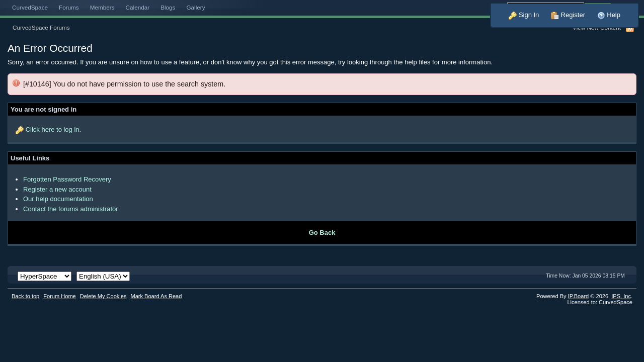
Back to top (25, 296)
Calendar (138, 7)
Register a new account (57, 189)
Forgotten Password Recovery (67, 179)
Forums (69, 7)
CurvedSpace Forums (41, 27)
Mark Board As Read (156, 296)
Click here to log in (53, 129)
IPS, (621, 296)
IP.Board (579, 296)
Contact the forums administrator (71, 209)
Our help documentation (58, 199)
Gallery (195, 7)
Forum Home (59, 296)
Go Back (322, 233)
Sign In (524, 15)
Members (102, 7)
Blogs (168, 7)
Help (609, 15)
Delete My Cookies (103, 296)
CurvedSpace (30, 7)
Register (568, 15)
